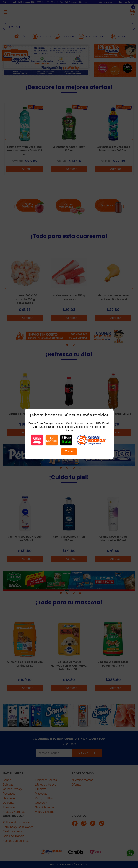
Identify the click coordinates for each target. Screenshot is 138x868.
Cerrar (69, 451)
